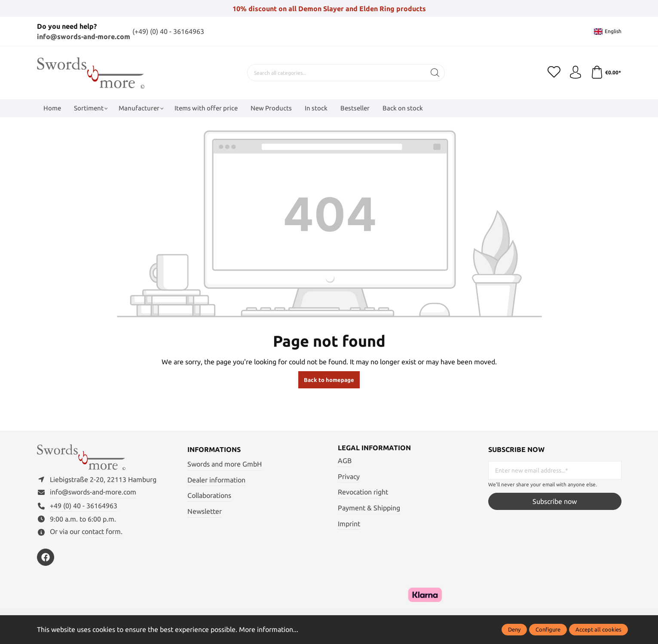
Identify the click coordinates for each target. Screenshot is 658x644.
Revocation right (363, 492)
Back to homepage (329, 380)
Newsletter (205, 511)
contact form (101, 531)
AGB (345, 461)
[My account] (575, 73)
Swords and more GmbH (225, 464)
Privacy (349, 476)
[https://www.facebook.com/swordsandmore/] (46, 557)
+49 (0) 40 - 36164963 (84, 506)
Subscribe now (555, 501)
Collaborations (209, 495)
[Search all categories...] (337, 73)
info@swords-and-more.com (84, 37)
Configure (548, 629)
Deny (514, 629)
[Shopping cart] (606, 73)
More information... (269, 629)
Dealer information (216, 480)
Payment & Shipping (369, 508)
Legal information (374, 448)
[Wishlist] (554, 73)
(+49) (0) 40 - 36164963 (168, 31)
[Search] (435, 73)
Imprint (349, 524)
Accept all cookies (598, 629)
